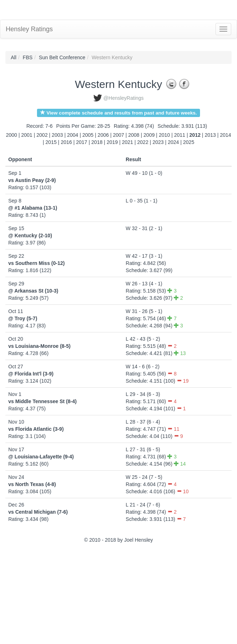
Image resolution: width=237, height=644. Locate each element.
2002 (42, 135)
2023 (158, 142)
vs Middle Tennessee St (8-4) (42, 401)
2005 (88, 135)
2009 (149, 135)
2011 (180, 135)
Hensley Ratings (29, 29)
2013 (210, 135)
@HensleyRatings (124, 98)
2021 (127, 142)
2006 (103, 135)
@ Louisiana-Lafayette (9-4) (41, 457)
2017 (82, 142)
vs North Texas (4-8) (32, 484)
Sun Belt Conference (62, 57)
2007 (118, 135)
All (14, 57)
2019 (112, 142)
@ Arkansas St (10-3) (33, 291)
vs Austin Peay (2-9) (32, 180)
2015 (51, 142)
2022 (143, 142)
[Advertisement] (57, 9)
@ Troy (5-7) (23, 318)
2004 (73, 135)
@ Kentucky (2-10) (30, 235)
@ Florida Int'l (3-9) (31, 374)
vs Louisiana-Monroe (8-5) (39, 346)
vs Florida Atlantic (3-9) (36, 429)
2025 (189, 142)
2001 (27, 135)
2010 (164, 135)
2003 (57, 135)
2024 (173, 142)
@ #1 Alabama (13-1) (33, 208)
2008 (134, 135)
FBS (27, 57)
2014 (225, 135)
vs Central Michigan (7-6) (38, 512)
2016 (66, 142)
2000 (11, 135)
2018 (97, 142)
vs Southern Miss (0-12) (36, 263)
